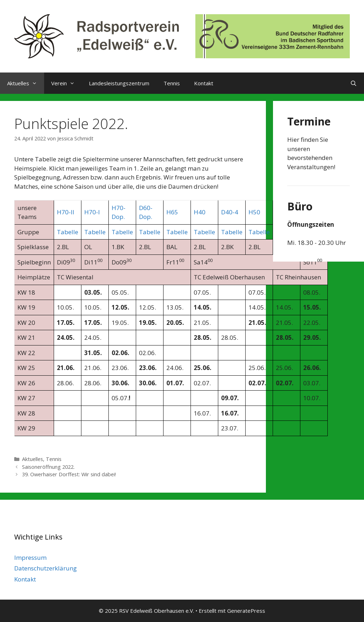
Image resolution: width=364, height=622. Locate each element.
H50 (254, 212)
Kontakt (204, 83)
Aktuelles (26, 83)
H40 (200, 212)
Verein (66, 83)
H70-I (92, 212)
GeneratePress (246, 611)
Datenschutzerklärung (45, 568)
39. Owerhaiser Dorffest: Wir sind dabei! (69, 474)
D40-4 (230, 212)
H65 (172, 212)
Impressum (30, 557)
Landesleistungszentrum (119, 83)
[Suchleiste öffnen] (354, 83)
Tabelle (68, 232)
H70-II (66, 212)
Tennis (172, 83)
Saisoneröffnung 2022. (48, 467)
